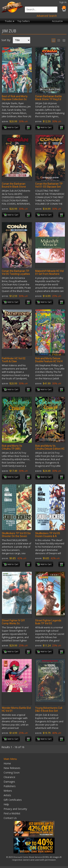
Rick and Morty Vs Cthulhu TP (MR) (12, 447)
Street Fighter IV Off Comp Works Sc (13, 622)
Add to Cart (11, 128)
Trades (10, 21)
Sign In (63, 2)
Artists (7, 795)
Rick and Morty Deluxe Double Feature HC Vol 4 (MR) (49, 361)
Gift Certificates (13, 800)
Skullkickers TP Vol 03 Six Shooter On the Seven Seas (16, 536)
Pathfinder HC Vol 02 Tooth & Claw (14, 360)
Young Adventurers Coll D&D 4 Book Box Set (49, 709)
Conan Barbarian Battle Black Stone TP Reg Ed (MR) (49, 99)
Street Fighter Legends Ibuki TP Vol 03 (48, 622)
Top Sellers (24, 21)
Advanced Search (47, 16)
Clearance (9, 777)
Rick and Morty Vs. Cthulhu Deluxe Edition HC (50, 447)
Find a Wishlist (12, 813)
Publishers (10, 786)
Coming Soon (12, 772)
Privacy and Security (15, 809)
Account (58, 21)
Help (6, 804)
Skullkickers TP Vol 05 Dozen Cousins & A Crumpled (48, 536)
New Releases (12, 768)
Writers (8, 791)
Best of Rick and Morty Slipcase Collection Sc (15, 98)
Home (7, 763)
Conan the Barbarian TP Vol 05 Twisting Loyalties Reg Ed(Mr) (16, 274)
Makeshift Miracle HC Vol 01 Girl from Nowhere (49, 272)
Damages (9, 782)
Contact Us (10, 818)
